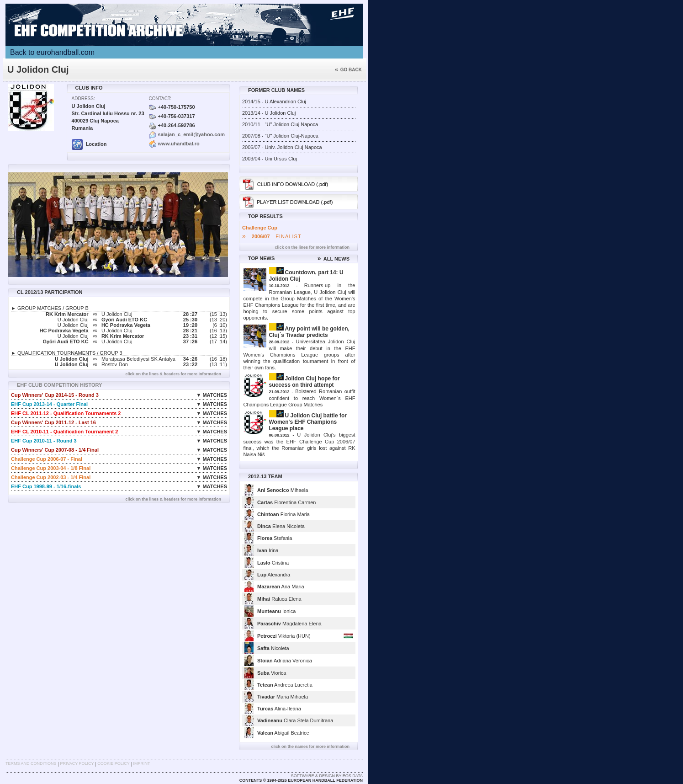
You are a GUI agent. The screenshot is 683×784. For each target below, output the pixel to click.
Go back (348, 70)
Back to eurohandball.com (52, 52)
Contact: (160, 99)
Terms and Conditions (31, 763)
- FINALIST (272, 236)
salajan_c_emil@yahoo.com (191, 134)
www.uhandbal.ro (179, 144)
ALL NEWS (334, 259)
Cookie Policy (113, 763)
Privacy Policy (77, 763)
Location (89, 144)
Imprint (142, 763)
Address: (83, 99)
